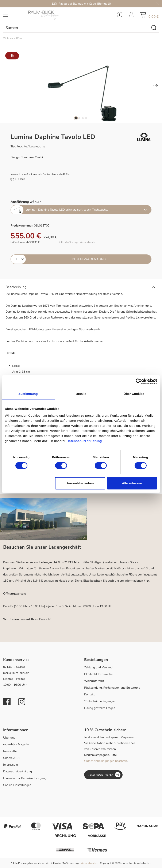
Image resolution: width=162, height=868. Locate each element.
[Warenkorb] (149, 16)
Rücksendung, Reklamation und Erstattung (112, 688)
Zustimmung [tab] (28, 394)
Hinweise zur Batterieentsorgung (25, 778)
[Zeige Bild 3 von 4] (83, 118)
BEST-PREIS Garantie (98, 674)
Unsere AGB (11, 758)
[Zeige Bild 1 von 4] (76, 118)
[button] (81, 287)
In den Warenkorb (89, 259)
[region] (81, 86)
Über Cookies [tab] (134, 394)
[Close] (158, 4)
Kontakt (89, 694)
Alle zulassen (132, 483)
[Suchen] (154, 28)
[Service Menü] (120, 16)
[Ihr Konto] (131, 16)
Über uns (9, 738)
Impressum (11, 765)
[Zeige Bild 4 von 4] (86, 118)
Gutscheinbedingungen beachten (106, 761)
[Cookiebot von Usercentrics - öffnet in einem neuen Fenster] (139, 382)
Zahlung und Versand (98, 667)
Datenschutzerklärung (18, 771)
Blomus (78, 4)
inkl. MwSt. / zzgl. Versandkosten (78, 242)
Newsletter (10, 751)
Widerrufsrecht (94, 681)
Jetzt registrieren (105, 775)
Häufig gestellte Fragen (100, 708)
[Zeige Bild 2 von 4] (79, 118)
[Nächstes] (155, 86)
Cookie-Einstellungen (17, 785)
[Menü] (6, 16)
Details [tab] (81, 394)
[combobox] (76, 28)
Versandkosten (89, 863)
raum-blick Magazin (16, 744)
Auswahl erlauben (80, 483)
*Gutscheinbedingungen (100, 701)
